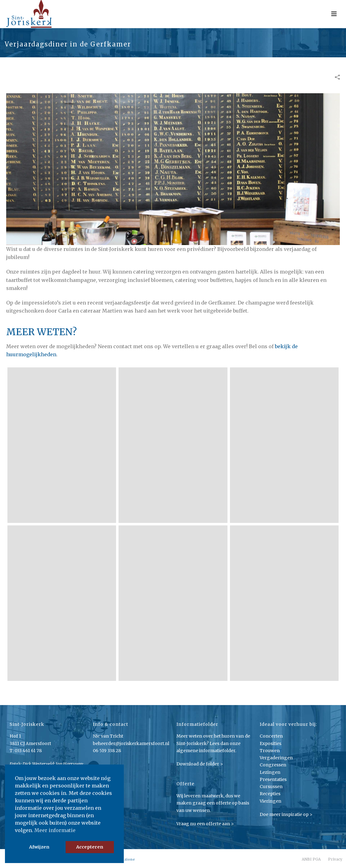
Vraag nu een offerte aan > (205, 824)
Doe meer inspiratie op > (286, 814)
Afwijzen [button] (39, 847)
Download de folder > (200, 764)
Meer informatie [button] (55, 830)
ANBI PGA (311, 859)
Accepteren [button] (90, 847)
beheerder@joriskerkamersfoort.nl (131, 743)
